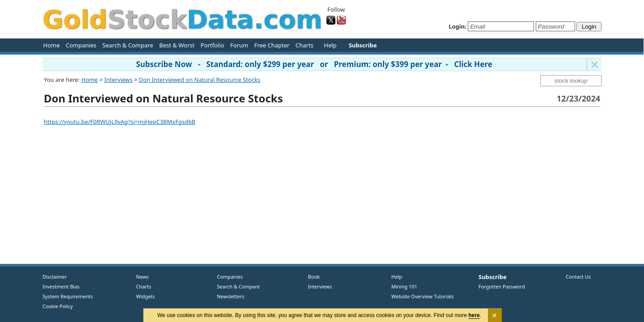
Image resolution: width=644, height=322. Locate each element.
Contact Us (578, 277)
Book (312, 277)
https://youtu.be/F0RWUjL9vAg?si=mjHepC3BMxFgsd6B (120, 122)
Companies (81, 45)
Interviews (118, 80)
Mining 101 (404, 286)
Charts (305, 45)
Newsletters (231, 296)
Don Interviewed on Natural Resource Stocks (200, 80)
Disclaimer (55, 277)
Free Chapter (272, 45)
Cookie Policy (58, 306)
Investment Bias (61, 286)
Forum (239, 45)
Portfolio (212, 45)
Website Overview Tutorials (423, 296)
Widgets (142, 296)
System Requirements (68, 296)
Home (52, 45)
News (139, 277)
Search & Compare (128, 45)
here (474, 315)
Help (330, 45)
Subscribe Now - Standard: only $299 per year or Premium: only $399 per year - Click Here (314, 64)
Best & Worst (177, 45)
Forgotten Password (502, 286)
